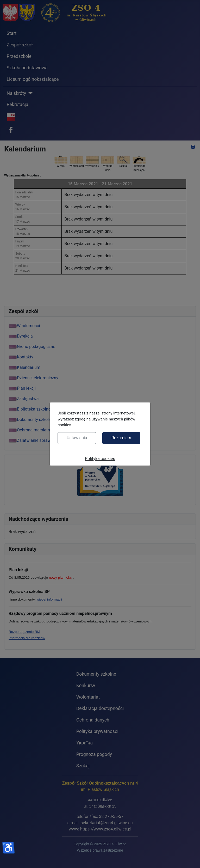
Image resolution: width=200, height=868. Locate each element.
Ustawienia (77, 438)
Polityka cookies (100, 459)
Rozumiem (121, 438)
